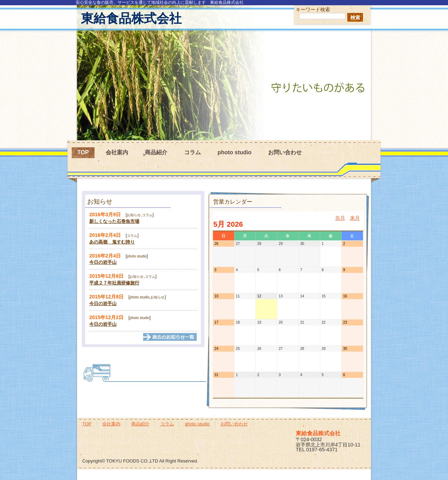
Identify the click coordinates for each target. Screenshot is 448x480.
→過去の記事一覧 (170, 337)
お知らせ (134, 215)
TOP (83, 152)
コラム (192, 152)
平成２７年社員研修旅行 (114, 283)
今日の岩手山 (103, 262)
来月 (355, 218)
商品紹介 (156, 152)
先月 (340, 218)
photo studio (235, 152)
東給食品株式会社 (131, 18)
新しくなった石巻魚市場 (114, 221)
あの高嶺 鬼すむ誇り (112, 242)
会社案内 (117, 152)
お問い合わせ (285, 152)
